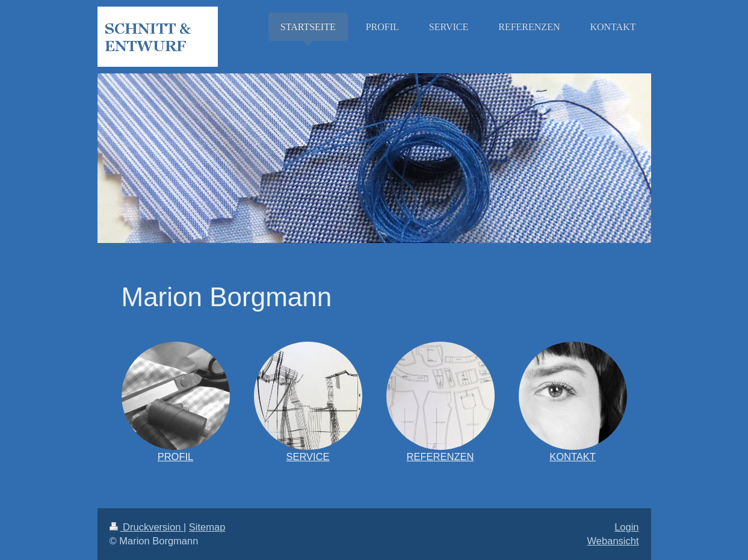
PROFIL (176, 457)
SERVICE (308, 457)
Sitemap (207, 527)
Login (626, 527)
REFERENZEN (440, 457)
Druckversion (147, 527)
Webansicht (613, 541)
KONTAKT (573, 457)
